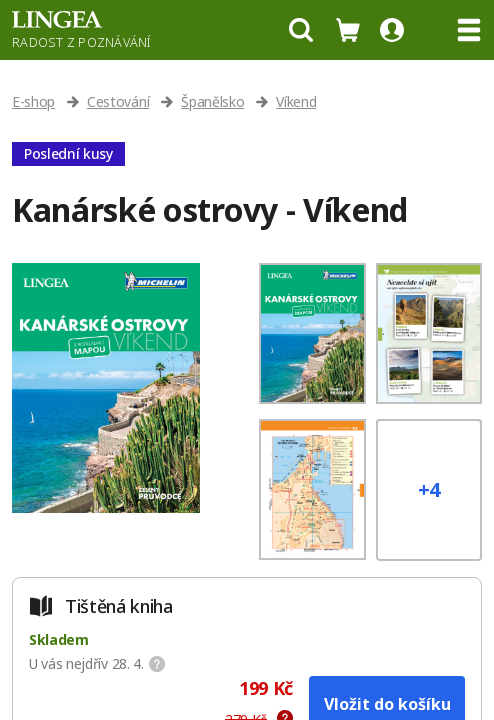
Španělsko (212, 101)
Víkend (296, 101)
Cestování (118, 101)
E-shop (33, 101)
